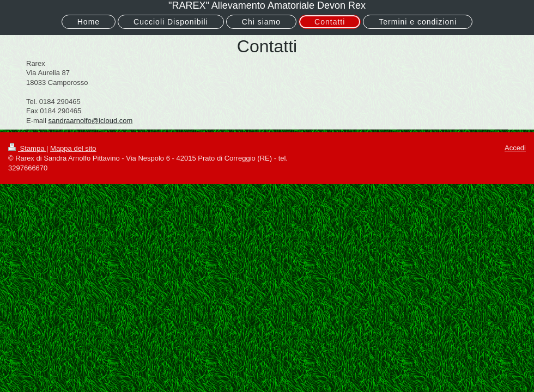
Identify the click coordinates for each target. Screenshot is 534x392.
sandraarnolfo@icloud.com (90, 121)
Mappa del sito (73, 148)
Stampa (27, 148)
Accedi (515, 148)
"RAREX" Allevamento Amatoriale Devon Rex (267, 5)
